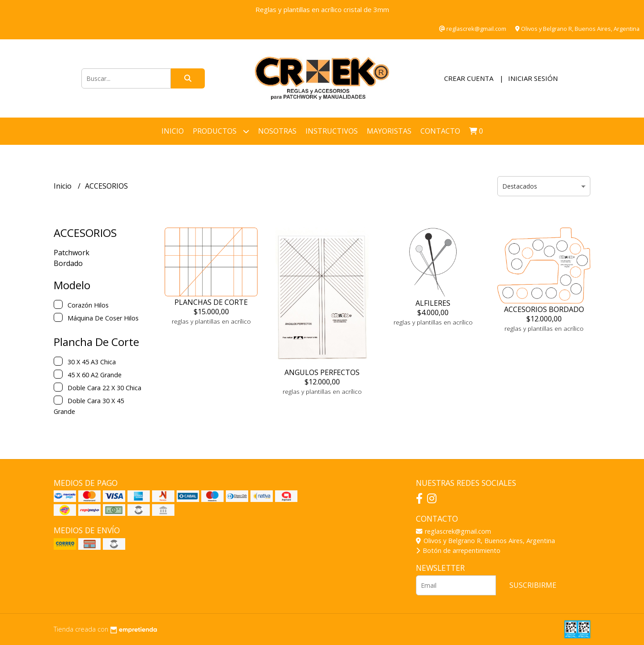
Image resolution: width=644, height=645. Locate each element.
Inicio (173, 131)
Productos (221, 131)
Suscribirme (533, 585)
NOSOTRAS (277, 131)
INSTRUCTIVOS (332, 131)
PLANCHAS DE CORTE (211, 302)
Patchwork (72, 253)
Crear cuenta (469, 78)
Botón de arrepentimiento (458, 550)
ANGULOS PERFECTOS (322, 372)
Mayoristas (389, 131)
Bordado (68, 263)
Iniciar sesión (533, 78)
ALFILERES (433, 303)
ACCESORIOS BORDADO (544, 309)
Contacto (440, 131)
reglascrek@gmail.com (453, 531)
